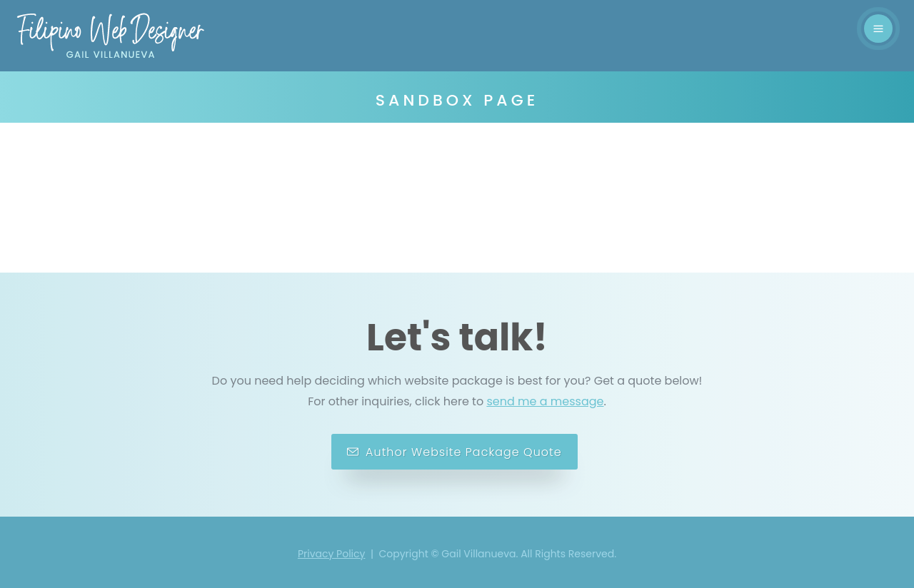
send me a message (545, 401)
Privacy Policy (332, 554)
